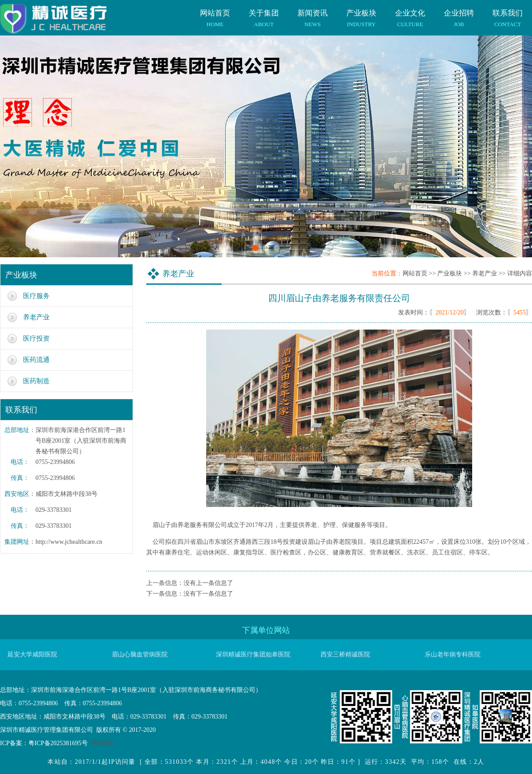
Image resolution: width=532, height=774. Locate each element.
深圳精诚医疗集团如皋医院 (253, 654)
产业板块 (361, 14)
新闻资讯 (313, 14)
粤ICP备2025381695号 (58, 743)
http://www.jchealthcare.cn (69, 542)
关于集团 (264, 14)
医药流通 (36, 360)
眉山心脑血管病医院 (140, 654)
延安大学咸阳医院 (32, 654)
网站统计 (103, 743)
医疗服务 (36, 296)
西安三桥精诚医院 (345, 654)
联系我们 (508, 14)
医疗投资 (36, 338)
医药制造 (36, 381)
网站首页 (215, 14)
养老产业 (36, 317)
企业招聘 (459, 14)
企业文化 (410, 14)
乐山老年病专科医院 (453, 654)
